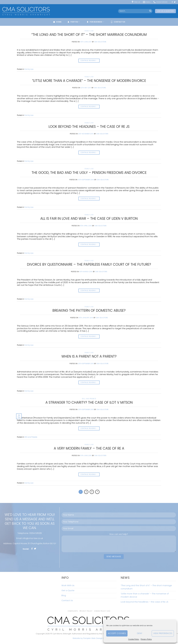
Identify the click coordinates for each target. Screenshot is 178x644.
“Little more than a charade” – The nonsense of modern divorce (89, 81)
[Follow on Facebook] (172, 2)
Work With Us (68, 585)
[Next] (97, 492)
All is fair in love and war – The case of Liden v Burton (89, 219)
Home (57, 22)
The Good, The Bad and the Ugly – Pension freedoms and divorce (89, 173)
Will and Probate (89, 399)
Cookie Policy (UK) (102, 611)
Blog (64, 595)
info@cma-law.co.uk (33, 538)
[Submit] (150, 11)
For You (74, 22)
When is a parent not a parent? (89, 356)
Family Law (89, 31)
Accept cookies (117, 633)
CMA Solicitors (100, 42)
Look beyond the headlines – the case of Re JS (89, 127)
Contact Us (118, 22)
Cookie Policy (134, 639)
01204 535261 (36, 533)
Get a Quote (68, 590)
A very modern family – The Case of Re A (89, 448)
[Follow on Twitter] (175, 2)
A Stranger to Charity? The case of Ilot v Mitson (89, 402)
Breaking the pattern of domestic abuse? (89, 310)
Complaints (73, 611)
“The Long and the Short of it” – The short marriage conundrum (89, 35)
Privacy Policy (146, 639)
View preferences (163, 633)
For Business (95, 22)
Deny (140, 633)
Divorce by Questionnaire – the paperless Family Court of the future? (89, 264)
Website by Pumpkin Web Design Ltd (89, 638)
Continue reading (89, 61)
